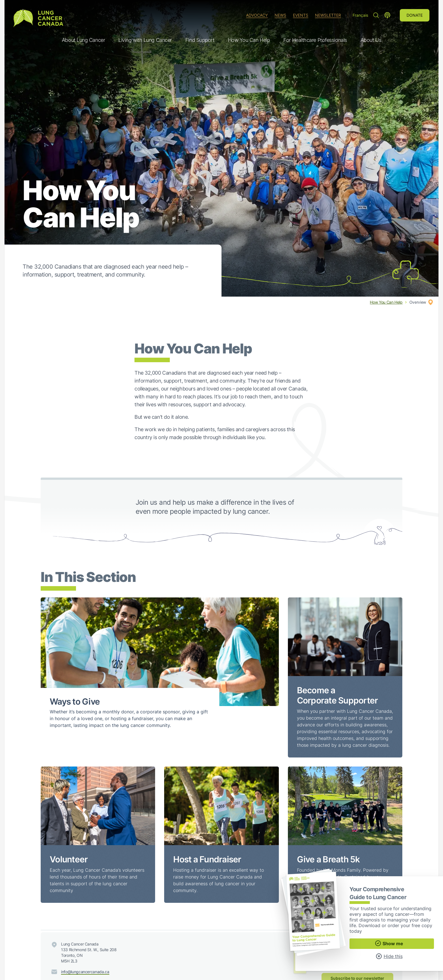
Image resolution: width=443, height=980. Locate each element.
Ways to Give (75, 701)
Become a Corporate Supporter (337, 695)
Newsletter (328, 15)
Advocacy (257, 15)
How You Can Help (386, 302)
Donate (415, 15)
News (280, 15)
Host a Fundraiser (207, 859)
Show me (389, 943)
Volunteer (69, 859)
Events (301, 15)
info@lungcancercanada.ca (85, 972)
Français (360, 15)
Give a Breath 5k (328, 859)
